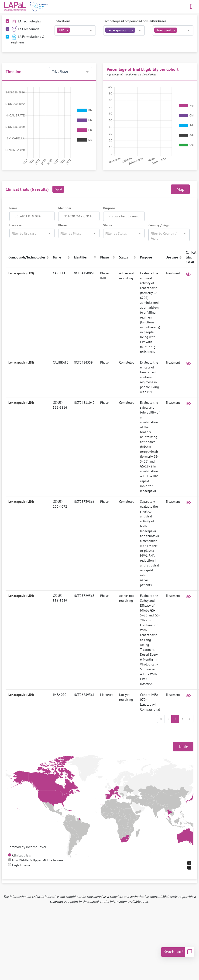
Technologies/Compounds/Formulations (132, 21)
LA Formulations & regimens (28, 39)
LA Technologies (26, 22)
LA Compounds (25, 29)
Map (180, 189)
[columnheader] (28, 257)
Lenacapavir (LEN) (21, 273)
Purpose (109, 208)
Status (108, 225)
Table (183, 747)
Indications (62, 21)
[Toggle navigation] (191, 7)
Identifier (65, 208)
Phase (62, 225)
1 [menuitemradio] (175, 719)
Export (58, 189)
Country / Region (160, 225)
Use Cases (159, 21)
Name (13, 208)
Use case (15, 225)
